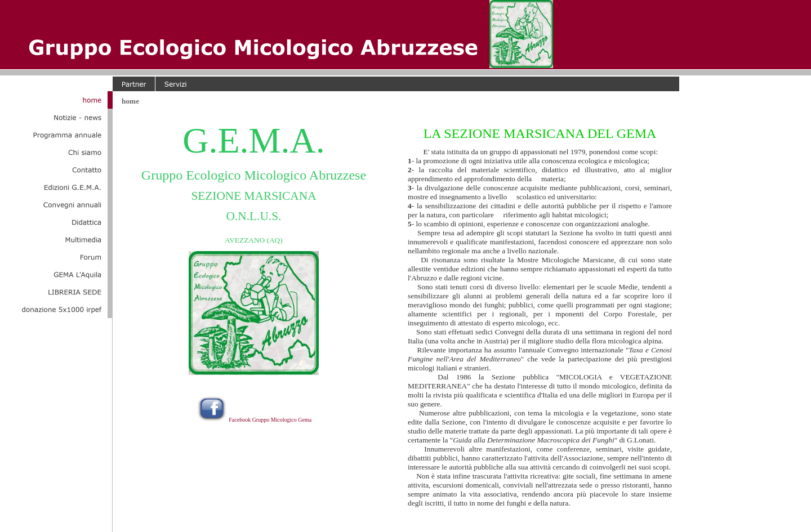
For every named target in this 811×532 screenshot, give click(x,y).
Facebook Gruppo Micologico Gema (270, 420)
